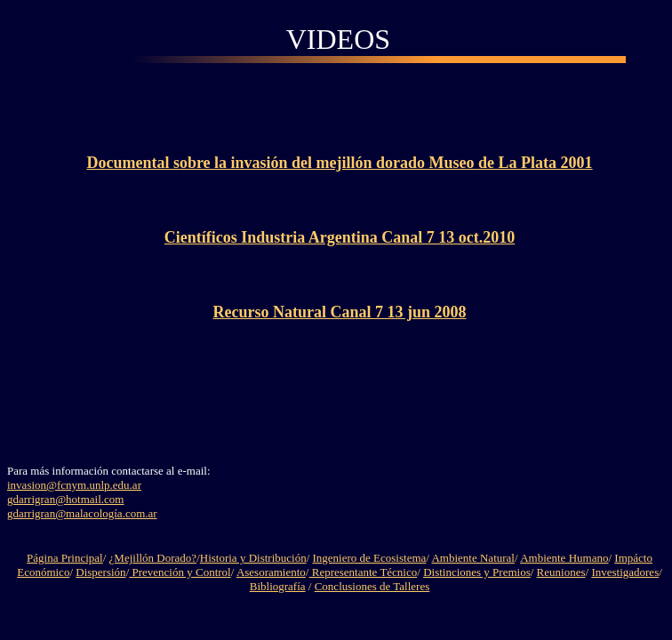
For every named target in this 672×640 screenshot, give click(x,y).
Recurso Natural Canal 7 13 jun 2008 (339, 312)
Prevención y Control (180, 572)
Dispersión (100, 572)
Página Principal (65, 558)
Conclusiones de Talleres (372, 586)
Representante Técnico (363, 572)
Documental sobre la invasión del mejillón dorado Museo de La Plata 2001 (339, 163)
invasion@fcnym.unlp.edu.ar (74, 485)
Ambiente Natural (473, 558)
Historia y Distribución (253, 558)
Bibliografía (278, 586)
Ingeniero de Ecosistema (370, 558)
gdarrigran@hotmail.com (65, 499)
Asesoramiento (271, 572)
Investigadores (625, 572)
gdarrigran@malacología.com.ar (82, 513)
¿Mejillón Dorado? (153, 558)
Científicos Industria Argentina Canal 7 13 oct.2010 (340, 237)
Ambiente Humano (564, 558)
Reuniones (561, 572)
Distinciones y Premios (477, 572)
